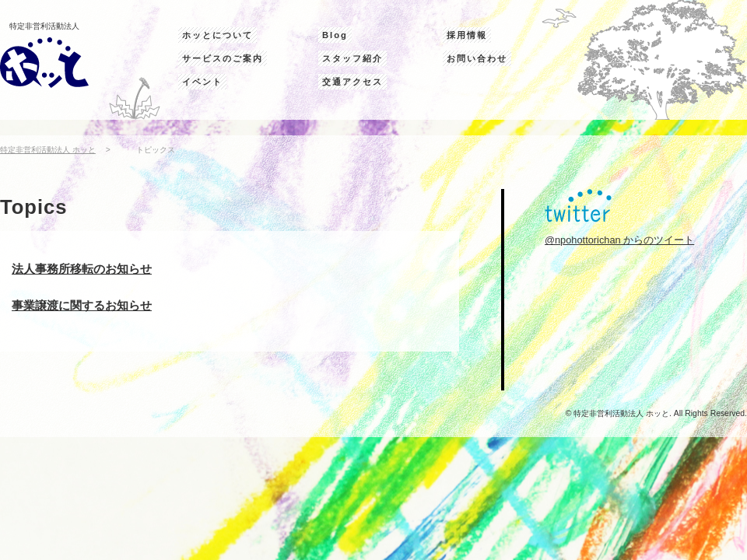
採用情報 (467, 35)
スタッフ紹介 (352, 58)
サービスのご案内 (223, 58)
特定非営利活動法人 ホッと (48, 150)
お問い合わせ (477, 58)
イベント (202, 82)
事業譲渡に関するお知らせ (82, 305)
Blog (335, 35)
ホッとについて (217, 35)
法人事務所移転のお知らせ (82, 269)
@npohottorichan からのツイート (619, 240)
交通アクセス (352, 82)
